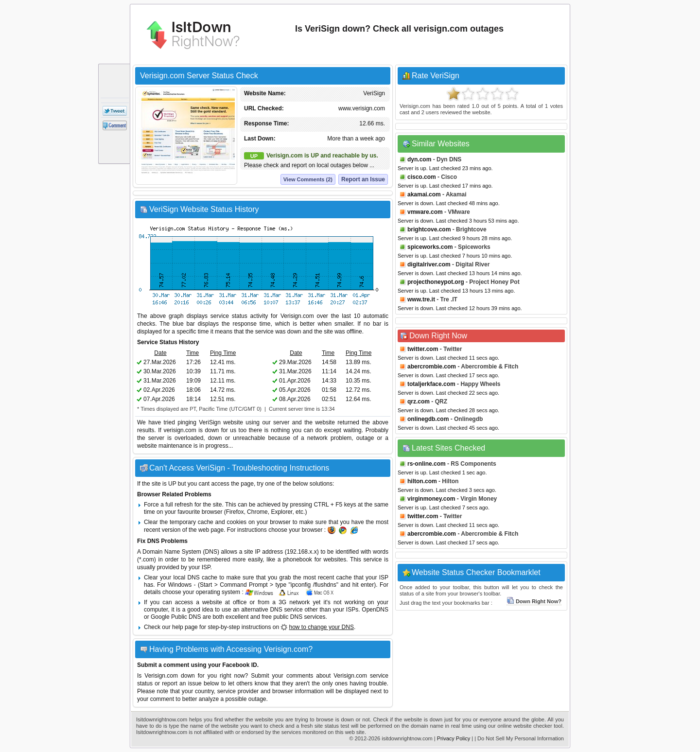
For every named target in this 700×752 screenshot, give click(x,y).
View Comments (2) (308, 179)
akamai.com (424, 194)
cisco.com (422, 177)
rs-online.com (427, 464)
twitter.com (423, 349)
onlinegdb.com (428, 419)
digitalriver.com (429, 264)
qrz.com (419, 402)
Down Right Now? (534, 601)
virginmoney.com (431, 499)
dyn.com (419, 159)
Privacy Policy (454, 738)
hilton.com (422, 481)
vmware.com (425, 212)
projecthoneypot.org (436, 282)
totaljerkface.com (431, 384)
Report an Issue (363, 179)
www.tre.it (421, 299)
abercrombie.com (432, 367)
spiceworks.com (430, 247)
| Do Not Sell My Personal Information (519, 738)
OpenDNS (375, 610)
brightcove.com (429, 229)
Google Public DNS (176, 617)
